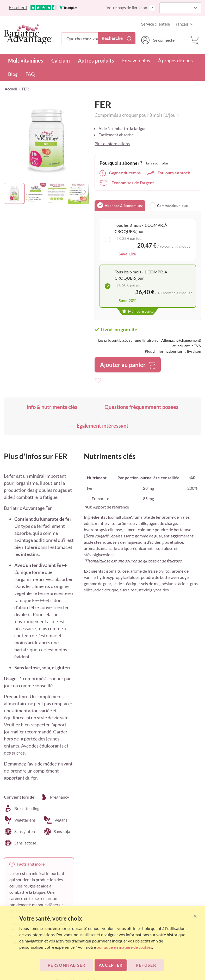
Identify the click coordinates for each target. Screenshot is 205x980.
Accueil (11, 89)
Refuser (146, 965)
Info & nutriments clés (52, 407)
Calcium (61, 60)
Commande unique (172, 206)
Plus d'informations (112, 143)
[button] (185, 24)
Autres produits (96, 60)
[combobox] (98, 38)
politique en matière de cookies (124, 947)
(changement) (190, 340)
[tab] (120, 206)
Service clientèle (156, 24)
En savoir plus (136, 60)
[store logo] (28, 34)
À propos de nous (175, 60)
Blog (13, 74)
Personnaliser (67, 965)
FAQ (30, 74)
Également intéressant (102, 426)
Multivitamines (26, 60)
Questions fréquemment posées (141, 407)
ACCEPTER (111, 965)
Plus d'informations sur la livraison (173, 351)
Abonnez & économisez (124, 206)
